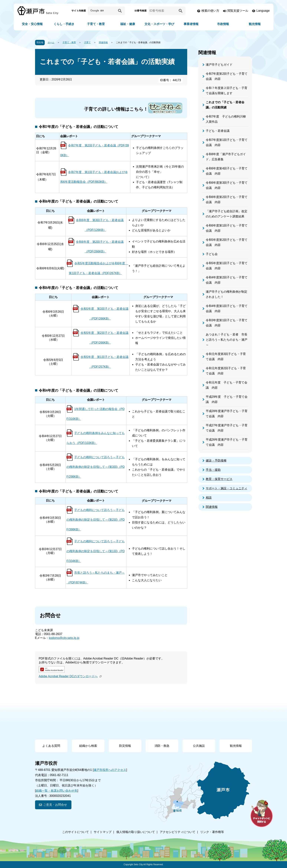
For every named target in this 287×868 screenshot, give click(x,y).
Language (263, 11)
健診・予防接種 (216, 461)
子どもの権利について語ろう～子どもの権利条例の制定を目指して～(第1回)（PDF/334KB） (96, 551)
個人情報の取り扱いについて (136, 832)
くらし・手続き (64, 24)
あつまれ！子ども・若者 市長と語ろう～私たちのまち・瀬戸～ (227, 340)
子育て (87, 42)
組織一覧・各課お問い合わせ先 (57, 791)
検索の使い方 (210, 11)
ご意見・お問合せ (55, 805)
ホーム (51, 42)
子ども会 (212, 254)
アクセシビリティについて (178, 832)
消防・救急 (162, 746)
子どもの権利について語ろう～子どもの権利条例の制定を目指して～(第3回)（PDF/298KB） (96, 467)
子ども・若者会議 (218, 131)
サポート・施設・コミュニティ (227, 488)
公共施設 (199, 746)
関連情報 (103, 42)
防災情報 (125, 746)
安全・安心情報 (32, 24)
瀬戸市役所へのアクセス (110, 770)
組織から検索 (88, 746)
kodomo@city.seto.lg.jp (64, 638)
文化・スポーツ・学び (159, 24)
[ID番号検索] (163, 11)
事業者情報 (191, 24)
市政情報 (223, 24)
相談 (209, 498)
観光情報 (255, 24)
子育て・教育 (96, 24)
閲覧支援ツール (238, 11)
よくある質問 (51, 746)
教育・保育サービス (219, 479)
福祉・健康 (128, 24)
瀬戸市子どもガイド (219, 65)
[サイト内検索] (102, 11)
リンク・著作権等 (212, 832)
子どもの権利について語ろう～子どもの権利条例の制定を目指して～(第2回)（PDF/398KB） (96, 520)
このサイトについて (76, 832)
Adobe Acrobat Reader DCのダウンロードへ (71, 676)
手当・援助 (213, 470)
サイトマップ (103, 832)
